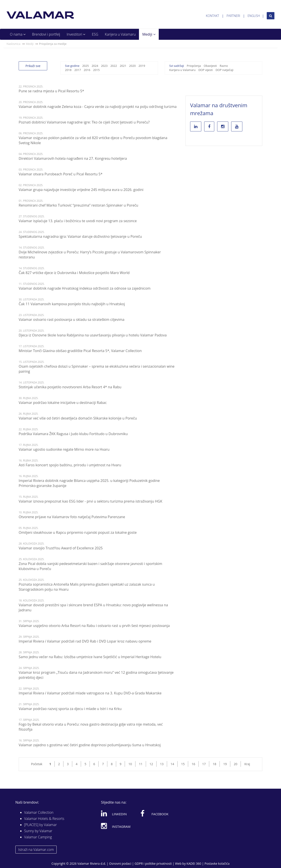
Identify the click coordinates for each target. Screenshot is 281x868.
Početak (37, 764)
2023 (104, 66)
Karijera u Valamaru (120, 34)
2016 (87, 70)
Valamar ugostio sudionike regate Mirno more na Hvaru (64, 449)
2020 (132, 66)
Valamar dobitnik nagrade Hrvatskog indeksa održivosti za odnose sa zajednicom (85, 288)
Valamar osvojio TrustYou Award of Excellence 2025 (61, 548)
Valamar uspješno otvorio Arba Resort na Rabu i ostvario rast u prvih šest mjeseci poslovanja (94, 626)
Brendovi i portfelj (46, 34)
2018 (68, 70)
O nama (18, 34)
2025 (86, 66)
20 (236, 764)
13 (162, 764)
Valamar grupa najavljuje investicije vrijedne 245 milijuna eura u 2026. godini (81, 190)
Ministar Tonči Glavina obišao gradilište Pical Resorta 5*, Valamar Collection (80, 351)
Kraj (247, 764)
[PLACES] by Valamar (41, 825)
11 (141, 764)
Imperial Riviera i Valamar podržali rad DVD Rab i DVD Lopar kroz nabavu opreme (85, 641)
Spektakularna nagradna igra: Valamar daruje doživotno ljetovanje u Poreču (80, 236)
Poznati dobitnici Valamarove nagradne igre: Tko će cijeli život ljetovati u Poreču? (84, 122)
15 (183, 764)
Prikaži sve (33, 66)
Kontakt (213, 16)
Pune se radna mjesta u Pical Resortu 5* (51, 91)
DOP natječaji (224, 70)
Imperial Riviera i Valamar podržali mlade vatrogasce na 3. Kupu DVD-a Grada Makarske (90, 693)
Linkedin (114, 813)
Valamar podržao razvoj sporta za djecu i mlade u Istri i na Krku (70, 709)
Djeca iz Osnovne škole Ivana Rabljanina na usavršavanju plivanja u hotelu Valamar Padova (93, 335)
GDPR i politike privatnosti (153, 863)
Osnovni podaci (120, 863)
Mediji (149, 34)
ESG (95, 34)
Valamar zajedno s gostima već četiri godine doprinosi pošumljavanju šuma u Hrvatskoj (90, 745)
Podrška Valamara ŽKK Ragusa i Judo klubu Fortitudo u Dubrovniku (73, 434)
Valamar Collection (39, 812)
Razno (224, 66)
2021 (123, 66)
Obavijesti (210, 66)
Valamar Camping (38, 837)
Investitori (76, 34)
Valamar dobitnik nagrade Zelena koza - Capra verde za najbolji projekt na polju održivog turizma (98, 107)
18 (214, 764)
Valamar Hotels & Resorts (44, 819)
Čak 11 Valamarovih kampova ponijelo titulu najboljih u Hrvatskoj (72, 304)
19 (225, 764)
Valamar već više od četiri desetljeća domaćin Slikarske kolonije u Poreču (78, 418)
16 (193, 764)
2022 (114, 66)
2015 (96, 70)
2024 (95, 66)
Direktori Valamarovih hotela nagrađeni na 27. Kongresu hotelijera (73, 158)
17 (204, 764)
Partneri (233, 16)
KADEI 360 (194, 863)
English (254, 16)
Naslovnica (14, 44)
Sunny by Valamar (38, 831)
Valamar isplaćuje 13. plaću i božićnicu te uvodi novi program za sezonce (78, 221)
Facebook (154, 813)
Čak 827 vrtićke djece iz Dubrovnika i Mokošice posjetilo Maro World (74, 273)
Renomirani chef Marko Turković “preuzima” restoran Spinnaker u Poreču (78, 205)
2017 (78, 70)
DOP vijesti (206, 70)
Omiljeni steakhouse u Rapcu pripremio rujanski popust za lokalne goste (78, 532)
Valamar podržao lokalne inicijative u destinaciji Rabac (63, 403)
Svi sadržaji (177, 66)
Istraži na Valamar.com (36, 850)
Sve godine (72, 66)
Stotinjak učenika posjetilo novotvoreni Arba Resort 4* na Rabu (70, 387)
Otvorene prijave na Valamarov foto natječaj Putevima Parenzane (72, 517)
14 (172, 764)
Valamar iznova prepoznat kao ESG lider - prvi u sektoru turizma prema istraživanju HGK (90, 501)
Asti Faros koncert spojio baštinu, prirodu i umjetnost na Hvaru (70, 465)
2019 (142, 66)
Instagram (116, 826)
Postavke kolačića (217, 863)
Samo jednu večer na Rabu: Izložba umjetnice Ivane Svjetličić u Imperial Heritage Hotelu (90, 657)
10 (130, 764)
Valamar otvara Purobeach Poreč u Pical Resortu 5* (61, 174)
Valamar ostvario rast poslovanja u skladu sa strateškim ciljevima (72, 320)
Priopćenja (194, 66)
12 (151, 764)
